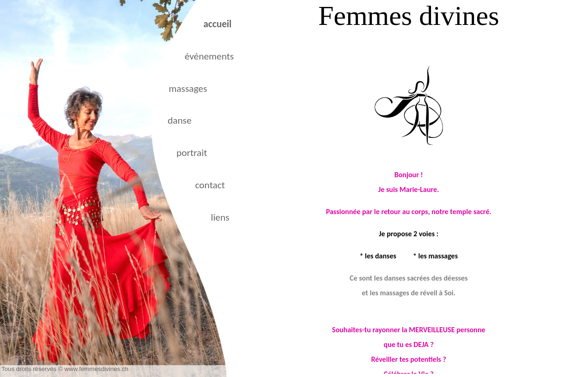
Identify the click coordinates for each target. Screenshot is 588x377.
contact (210, 185)
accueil (217, 24)
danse (180, 120)
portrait (192, 153)
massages (188, 89)
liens (220, 217)
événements (209, 56)
